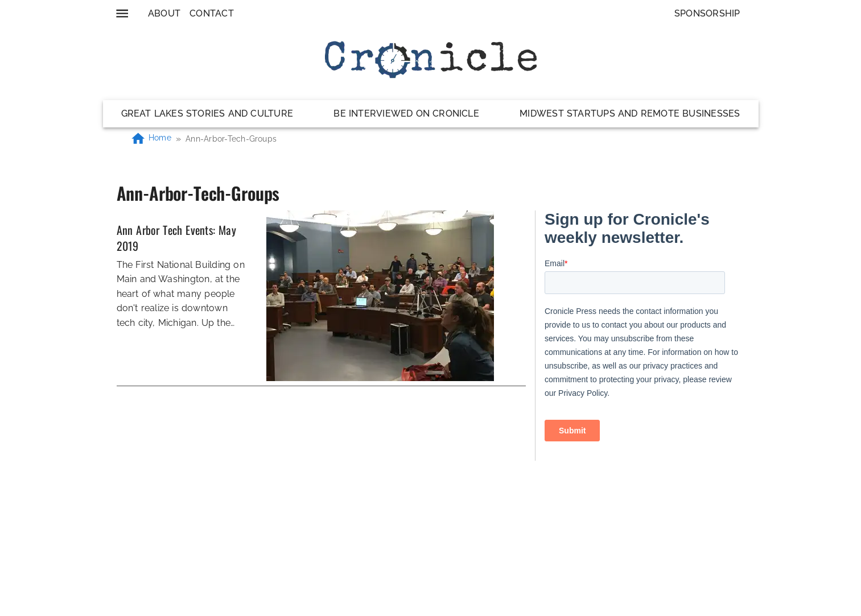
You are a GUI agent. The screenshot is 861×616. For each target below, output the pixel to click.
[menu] (122, 13)
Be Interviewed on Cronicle (406, 113)
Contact (212, 13)
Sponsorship (707, 13)
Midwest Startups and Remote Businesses (630, 113)
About (164, 13)
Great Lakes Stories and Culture (207, 113)
